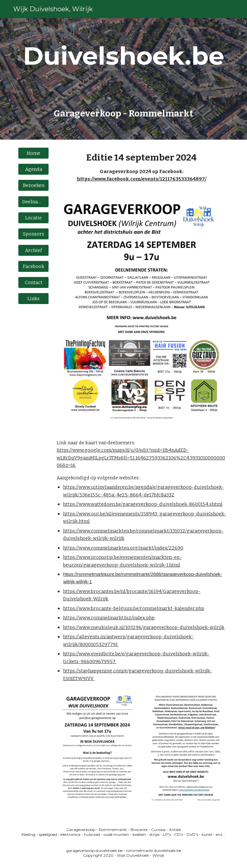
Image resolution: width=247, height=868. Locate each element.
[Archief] (33, 250)
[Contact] (33, 283)
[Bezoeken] (33, 185)
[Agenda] (33, 169)
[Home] (33, 153)
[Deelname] (33, 202)
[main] (123, 79)
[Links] (33, 299)
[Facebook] (33, 266)
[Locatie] (33, 218)
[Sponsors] (33, 234)
